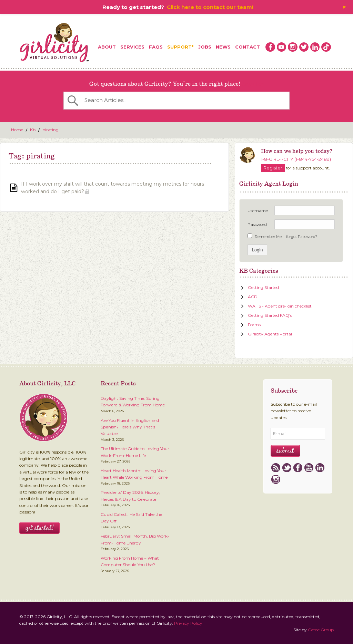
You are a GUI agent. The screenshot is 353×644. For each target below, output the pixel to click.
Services (132, 47)
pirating (51, 130)
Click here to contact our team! (210, 7)
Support (179, 47)
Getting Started (263, 287)
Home (17, 130)
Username (258, 211)
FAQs (156, 47)
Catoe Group (321, 630)
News (223, 47)
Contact (248, 47)
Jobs (205, 47)
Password (257, 224)
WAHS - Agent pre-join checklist (280, 306)
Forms (254, 325)
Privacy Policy (188, 623)
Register (252, 84)
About (107, 47)
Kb (33, 130)
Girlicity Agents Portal (270, 334)
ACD (253, 297)
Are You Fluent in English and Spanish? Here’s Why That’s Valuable (130, 427)
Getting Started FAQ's (270, 315)
